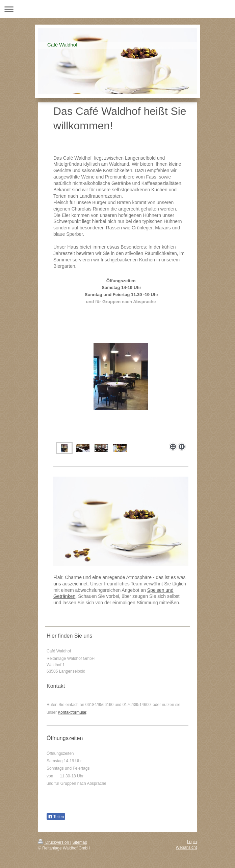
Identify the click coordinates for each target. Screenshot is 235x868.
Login (192, 842)
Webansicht (186, 847)
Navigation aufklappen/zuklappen (117, 9)
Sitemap (80, 842)
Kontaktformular (72, 712)
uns (57, 584)
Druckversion (54, 842)
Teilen (56, 817)
